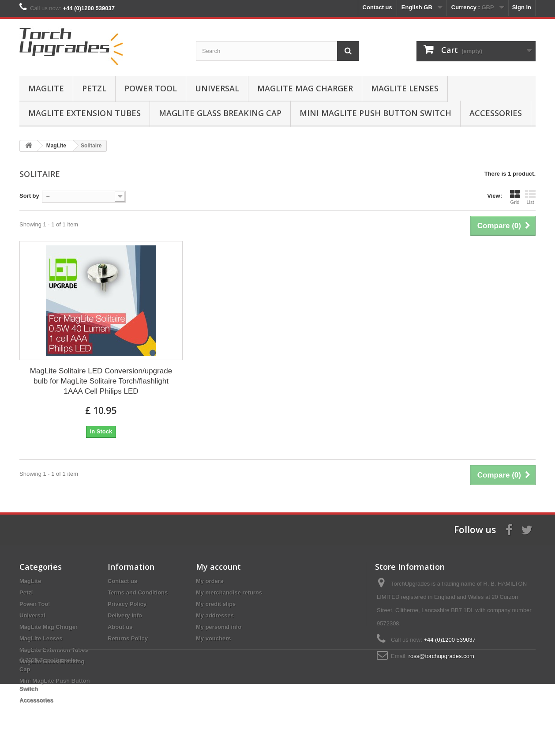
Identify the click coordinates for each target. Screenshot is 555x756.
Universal (217, 88)
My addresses (215, 615)
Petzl (94, 88)
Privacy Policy (127, 604)
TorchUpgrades (59, 732)
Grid (515, 197)
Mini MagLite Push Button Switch (375, 113)
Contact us (377, 7)
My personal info (219, 627)
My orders (210, 581)
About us (120, 627)
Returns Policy (128, 638)
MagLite (46, 88)
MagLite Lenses (405, 88)
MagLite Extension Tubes (84, 113)
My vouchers (213, 638)
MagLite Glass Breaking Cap (220, 113)
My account (218, 567)
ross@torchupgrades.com (441, 656)
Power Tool (151, 88)
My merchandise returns (229, 592)
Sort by (29, 196)
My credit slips (216, 604)
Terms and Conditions (138, 592)
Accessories (496, 113)
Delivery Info (125, 615)
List (530, 197)
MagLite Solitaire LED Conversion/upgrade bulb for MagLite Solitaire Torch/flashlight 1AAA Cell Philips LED (101, 381)
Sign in (522, 7)
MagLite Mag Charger (305, 88)
